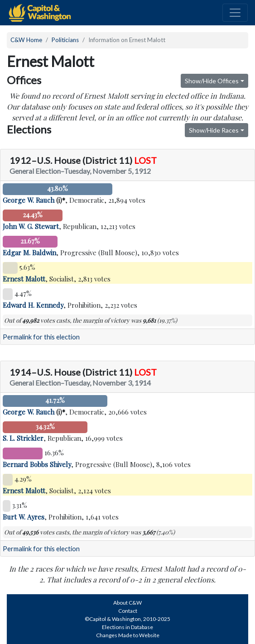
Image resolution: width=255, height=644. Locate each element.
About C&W (127, 603)
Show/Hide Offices (212, 81)
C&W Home (26, 40)
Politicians (65, 40)
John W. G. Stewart (31, 226)
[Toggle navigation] (235, 13)
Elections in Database (127, 627)
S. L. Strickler (23, 438)
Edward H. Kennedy (33, 305)
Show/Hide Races (214, 130)
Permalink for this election (41, 337)
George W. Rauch (29, 200)
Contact (128, 611)
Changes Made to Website (128, 635)
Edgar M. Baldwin (29, 253)
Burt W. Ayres (24, 517)
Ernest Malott (24, 279)
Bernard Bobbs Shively (37, 464)
